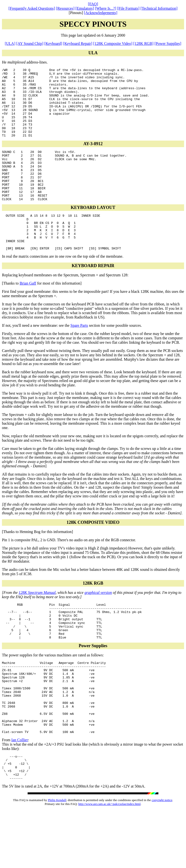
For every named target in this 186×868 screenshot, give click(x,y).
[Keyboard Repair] (78, 44)
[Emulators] (85, 8)
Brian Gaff (28, 315)
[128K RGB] (143, 44)
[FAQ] (93, 4)
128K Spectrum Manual (37, 624)
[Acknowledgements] (101, 13)
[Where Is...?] (106, 8)
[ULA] (10, 44)
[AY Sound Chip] (30, 44)
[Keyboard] (53, 44)
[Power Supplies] (168, 44)
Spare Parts (79, 357)
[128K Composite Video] (113, 44)
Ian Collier (20, 793)
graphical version (98, 624)
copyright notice (162, 858)
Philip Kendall (57, 858)
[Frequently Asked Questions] (32, 8)
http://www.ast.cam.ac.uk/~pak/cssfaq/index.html (109, 862)
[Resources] (65, 8)
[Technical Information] (159, 8)
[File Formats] (128, 8)
